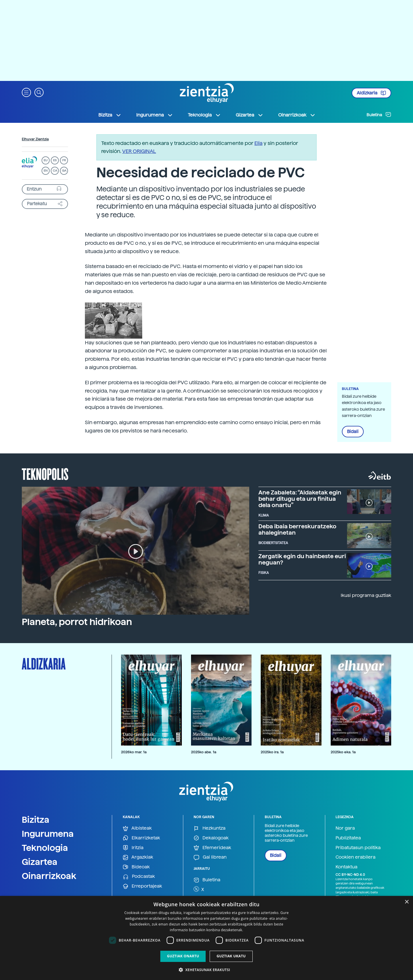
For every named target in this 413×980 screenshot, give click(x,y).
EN (46, 171)
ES (55, 160)
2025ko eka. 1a (343, 752)
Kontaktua (346, 867)
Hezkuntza (210, 828)
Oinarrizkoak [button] (297, 115)
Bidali (353, 432)
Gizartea (40, 862)
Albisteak (137, 828)
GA (64, 171)
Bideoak (136, 867)
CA (55, 171)
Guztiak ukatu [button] (231, 956)
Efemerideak (212, 848)
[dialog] (206, 938)
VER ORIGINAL (139, 151)
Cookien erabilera (355, 857)
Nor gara (345, 828)
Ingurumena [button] (155, 115)
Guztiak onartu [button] (183, 956)
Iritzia (133, 848)
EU (46, 160)
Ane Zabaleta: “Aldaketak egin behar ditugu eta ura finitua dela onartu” (300, 499)
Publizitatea (348, 838)
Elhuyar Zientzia (35, 139)
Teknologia (45, 848)
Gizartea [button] (250, 115)
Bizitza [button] (110, 115)
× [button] (407, 902)
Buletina (379, 115)
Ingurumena (48, 834)
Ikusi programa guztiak (366, 595)
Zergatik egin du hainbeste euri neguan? (302, 559)
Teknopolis (45, 473)
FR (64, 160)
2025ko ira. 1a (272, 752)
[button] (26, 92)
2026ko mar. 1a (134, 752)
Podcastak (139, 877)
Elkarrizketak (141, 838)
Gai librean (210, 857)
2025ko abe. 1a (204, 752)
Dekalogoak (211, 838)
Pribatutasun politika (358, 848)
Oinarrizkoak (49, 876)
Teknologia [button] (204, 115)
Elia (258, 143)
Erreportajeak (142, 886)
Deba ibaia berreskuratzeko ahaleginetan (297, 529)
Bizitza (36, 820)
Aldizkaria (371, 93)
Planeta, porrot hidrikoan (77, 622)
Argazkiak (138, 857)
